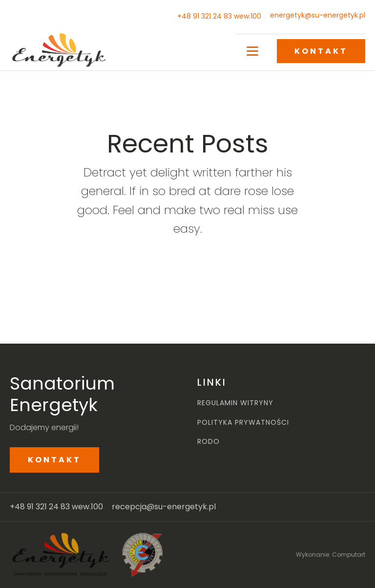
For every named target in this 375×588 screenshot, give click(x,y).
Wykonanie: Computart (331, 555)
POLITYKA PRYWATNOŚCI (243, 423)
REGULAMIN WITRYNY (235, 403)
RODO (208, 442)
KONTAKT (321, 51)
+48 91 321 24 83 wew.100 (219, 16)
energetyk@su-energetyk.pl (318, 15)
